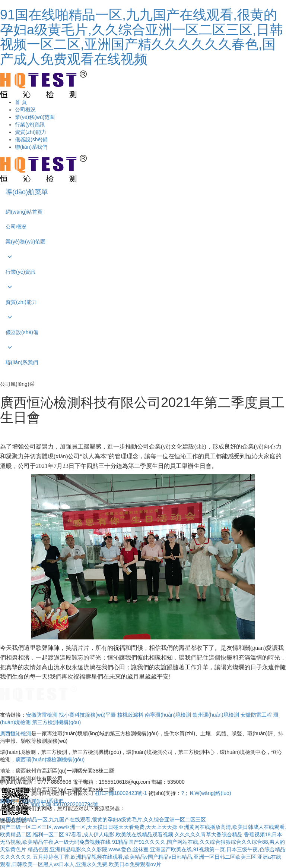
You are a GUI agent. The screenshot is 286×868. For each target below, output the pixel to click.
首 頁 (21, 102)
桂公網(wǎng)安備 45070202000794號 (54, 804)
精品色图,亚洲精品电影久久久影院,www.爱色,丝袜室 (88, 849)
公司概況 (25, 110)
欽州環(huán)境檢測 (216, 715)
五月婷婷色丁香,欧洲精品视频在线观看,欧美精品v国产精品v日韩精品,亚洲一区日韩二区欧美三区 (144, 857)
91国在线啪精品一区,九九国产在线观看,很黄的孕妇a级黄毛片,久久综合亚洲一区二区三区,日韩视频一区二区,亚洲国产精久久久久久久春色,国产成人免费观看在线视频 (142, 37)
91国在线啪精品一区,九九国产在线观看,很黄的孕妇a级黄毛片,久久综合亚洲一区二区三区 (103, 820)
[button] (143, 257)
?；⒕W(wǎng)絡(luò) (206, 793)
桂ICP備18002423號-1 (122, 793)
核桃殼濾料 (130, 715)
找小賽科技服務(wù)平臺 (87, 715)
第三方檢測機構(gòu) (56, 722)
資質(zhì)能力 (31, 132)
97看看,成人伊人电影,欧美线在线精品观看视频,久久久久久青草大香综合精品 (154, 834)
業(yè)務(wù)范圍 (35, 117)
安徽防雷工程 (256, 715)
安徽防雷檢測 (42, 715)
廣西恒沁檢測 (16, 733)
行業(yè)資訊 (30, 125)
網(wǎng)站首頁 (24, 212)
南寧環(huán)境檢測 (168, 715)
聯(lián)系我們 (31, 147)
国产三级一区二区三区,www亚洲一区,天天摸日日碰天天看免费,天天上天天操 (89, 827)
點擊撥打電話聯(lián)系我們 (32, 801)
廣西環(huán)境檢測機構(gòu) (50, 759)
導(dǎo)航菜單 (27, 192)
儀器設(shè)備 (31, 139)
